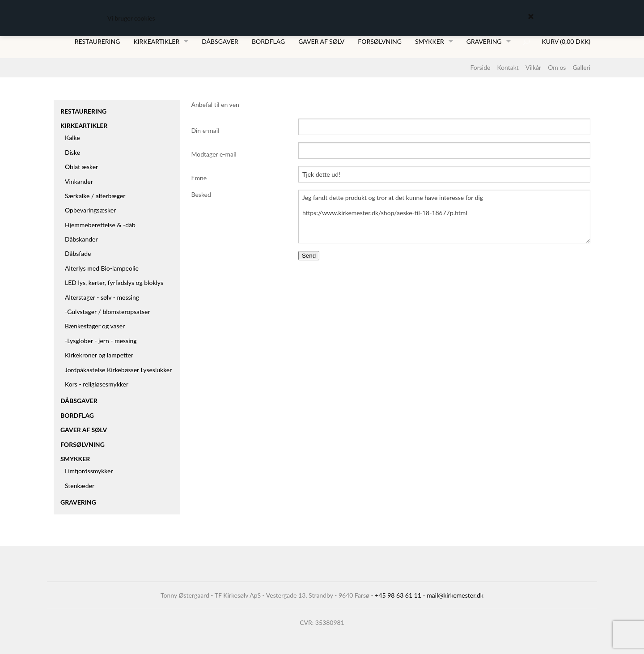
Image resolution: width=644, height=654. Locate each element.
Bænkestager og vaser (95, 326)
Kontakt (508, 67)
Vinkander (79, 181)
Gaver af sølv (321, 41)
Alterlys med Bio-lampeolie (102, 268)
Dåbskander (81, 239)
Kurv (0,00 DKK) (566, 41)
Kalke (72, 138)
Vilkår (533, 67)
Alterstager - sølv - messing (102, 297)
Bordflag (268, 41)
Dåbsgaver (220, 41)
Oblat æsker (81, 167)
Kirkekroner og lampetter (99, 355)
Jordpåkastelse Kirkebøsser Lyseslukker (118, 370)
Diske (72, 152)
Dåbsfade (78, 253)
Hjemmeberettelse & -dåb (100, 225)
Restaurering (97, 41)
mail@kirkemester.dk (455, 595)
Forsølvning (380, 41)
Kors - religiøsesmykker (97, 384)
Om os (557, 67)
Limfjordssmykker (89, 471)
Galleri (581, 67)
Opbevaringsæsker (90, 210)
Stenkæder (80, 486)
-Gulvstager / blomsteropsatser (108, 312)
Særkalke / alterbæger (95, 196)
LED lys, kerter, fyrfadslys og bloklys (114, 282)
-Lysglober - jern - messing (101, 341)
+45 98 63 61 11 (398, 595)
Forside (480, 67)
